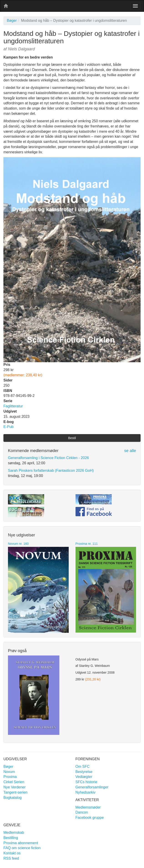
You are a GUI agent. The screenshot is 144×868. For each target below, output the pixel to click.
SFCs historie (86, 782)
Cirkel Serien (14, 782)
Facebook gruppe (90, 818)
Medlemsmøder (88, 807)
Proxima (10, 777)
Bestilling (11, 838)
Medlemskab (14, 833)
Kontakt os (12, 853)
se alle (130, 451)
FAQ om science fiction (22, 848)
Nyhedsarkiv (86, 792)
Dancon (82, 812)
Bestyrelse (84, 772)
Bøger (12, 21)
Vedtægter (84, 777)
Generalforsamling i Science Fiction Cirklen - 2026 (48, 458)
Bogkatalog (13, 798)
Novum (9, 772)
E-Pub (8, 427)
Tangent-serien (15, 792)
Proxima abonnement (21, 843)
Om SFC (83, 767)
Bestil (72, 438)
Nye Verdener (15, 787)
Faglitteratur (13, 406)
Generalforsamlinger (92, 787)
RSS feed (11, 858)
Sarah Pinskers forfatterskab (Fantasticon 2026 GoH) (51, 471)
